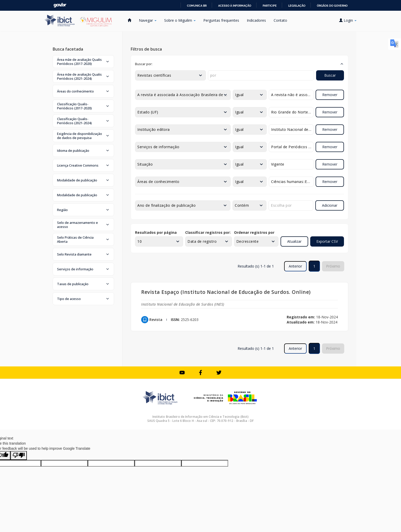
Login (348, 20)
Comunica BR (197, 6)
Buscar (330, 75)
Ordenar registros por (254, 232)
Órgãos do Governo (332, 6)
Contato (280, 20)
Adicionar (330, 205)
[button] (83, 62)
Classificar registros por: (208, 232)
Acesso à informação (235, 6)
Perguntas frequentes (221, 20)
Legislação (297, 6)
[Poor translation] (19, 455)
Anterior (295, 266)
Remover (330, 95)
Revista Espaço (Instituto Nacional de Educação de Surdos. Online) (226, 292)
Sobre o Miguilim (180, 20)
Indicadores (256, 20)
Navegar (148, 20)
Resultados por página (156, 232)
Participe (270, 6)
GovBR (60, 5)
